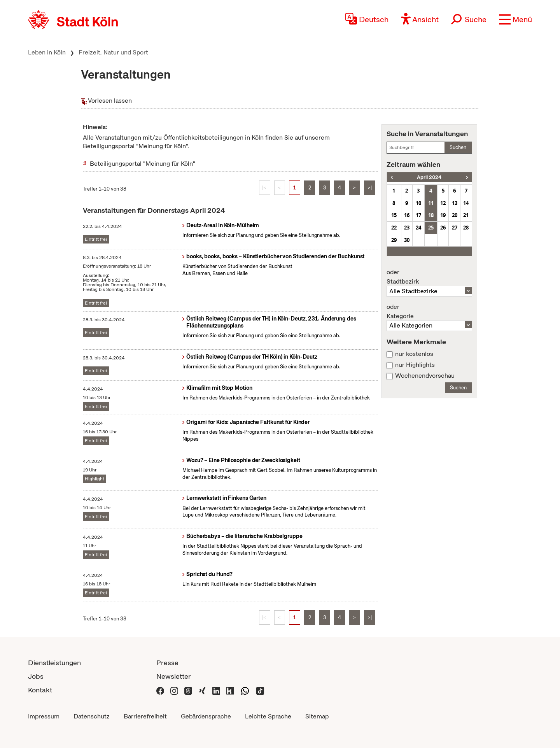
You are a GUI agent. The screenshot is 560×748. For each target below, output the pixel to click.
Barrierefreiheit (145, 716)
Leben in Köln (47, 52)
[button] (515, 19)
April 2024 (429, 177)
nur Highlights (415, 365)
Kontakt (40, 690)
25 (431, 228)
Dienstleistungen (54, 663)
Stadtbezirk (429, 277)
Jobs (36, 676)
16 (407, 215)
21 (466, 215)
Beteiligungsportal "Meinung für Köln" (143, 164)
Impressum (44, 716)
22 (394, 228)
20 (455, 215)
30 (407, 240)
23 (407, 228)
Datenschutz (92, 716)
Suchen (458, 147)
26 (443, 228)
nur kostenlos (414, 354)
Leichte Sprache (268, 716)
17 (418, 215)
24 (418, 228)
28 (466, 228)
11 (431, 203)
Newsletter (174, 676)
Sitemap (317, 716)
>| (370, 188)
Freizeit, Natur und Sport (113, 52)
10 (418, 203)
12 (443, 203)
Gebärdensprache (206, 716)
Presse (167, 663)
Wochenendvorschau (425, 376)
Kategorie (429, 312)
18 (431, 215)
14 (466, 203)
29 (394, 240)
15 (394, 215)
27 (455, 228)
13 (455, 203)
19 (443, 215)
